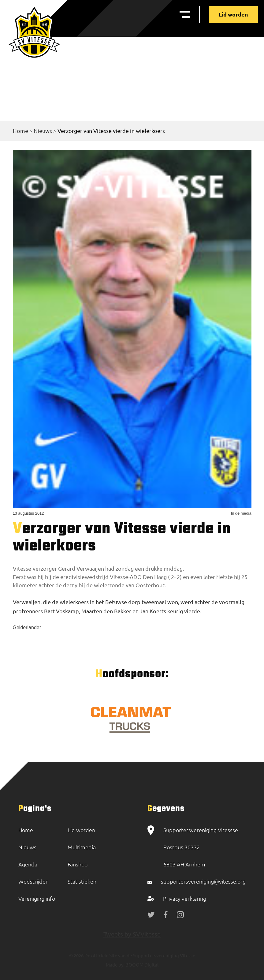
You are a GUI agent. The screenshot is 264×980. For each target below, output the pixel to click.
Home (20, 131)
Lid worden (233, 14)
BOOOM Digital (141, 965)
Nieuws (43, 131)
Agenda (28, 864)
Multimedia (82, 847)
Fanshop (78, 864)
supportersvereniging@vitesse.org (203, 881)
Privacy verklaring (185, 898)
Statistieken (82, 881)
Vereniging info (37, 898)
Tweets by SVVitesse (132, 934)
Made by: (115, 965)
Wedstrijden (33, 881)
